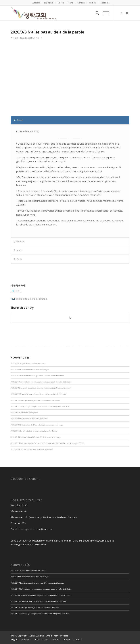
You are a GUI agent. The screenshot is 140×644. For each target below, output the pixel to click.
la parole (43, 299)
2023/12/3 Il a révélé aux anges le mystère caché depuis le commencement (41, 388)
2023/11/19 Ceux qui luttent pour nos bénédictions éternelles (35, 400)
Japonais (105, 3)
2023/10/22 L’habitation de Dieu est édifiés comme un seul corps (37, 425)
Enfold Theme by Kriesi (57, 636)
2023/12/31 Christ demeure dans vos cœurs (28, 363)
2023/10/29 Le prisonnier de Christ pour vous (29, 419)
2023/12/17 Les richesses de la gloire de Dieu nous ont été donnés (37, 376)
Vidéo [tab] (18, 259)
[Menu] (104, 13)
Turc (71, 3)
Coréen (81, 3)
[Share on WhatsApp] (70, 318)
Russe (61, 3)
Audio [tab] (18, 250)
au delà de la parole (26, 299)
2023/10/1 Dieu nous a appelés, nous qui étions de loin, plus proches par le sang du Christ (47, 443)
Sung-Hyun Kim (32, 38)
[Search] (96, 13)
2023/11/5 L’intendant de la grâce (24, 412)
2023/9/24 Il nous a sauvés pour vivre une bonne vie (32, 449)
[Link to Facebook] (121, 13)
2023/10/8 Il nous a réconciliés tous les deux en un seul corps (35, 437)
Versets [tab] (19, 120)
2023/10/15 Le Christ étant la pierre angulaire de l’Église (34, 431)
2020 (22, 38)
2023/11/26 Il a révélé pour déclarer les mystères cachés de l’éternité (39, 394)
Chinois (93, 3)
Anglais (36, 3)
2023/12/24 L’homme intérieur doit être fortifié (30, 369)
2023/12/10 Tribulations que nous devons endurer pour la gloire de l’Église (41, 382)
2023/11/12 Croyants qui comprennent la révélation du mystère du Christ (40, 406)
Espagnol (49, 3)
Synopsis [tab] (19, 242)
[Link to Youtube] (127, 13)
